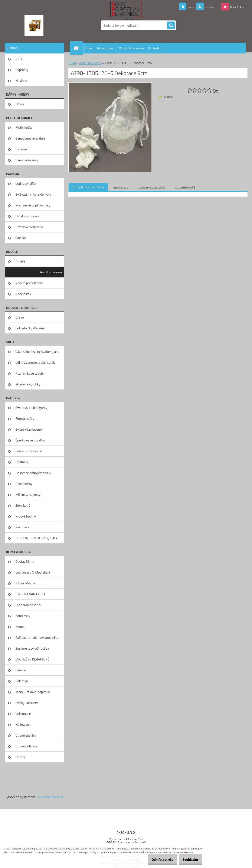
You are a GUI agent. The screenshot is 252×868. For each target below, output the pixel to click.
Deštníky (22, 462)
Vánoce (21, 670)
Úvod (72, 63)
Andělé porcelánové (30, 283)
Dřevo (20, 317)
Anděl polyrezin (51, 272)
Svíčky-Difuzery (27, 703)
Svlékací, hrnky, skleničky (33, 194)
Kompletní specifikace (88, 187)
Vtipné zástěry (26, 735)
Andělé (20, 261)
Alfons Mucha (25, 583)
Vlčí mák (22, 149)
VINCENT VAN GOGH (30, 594)
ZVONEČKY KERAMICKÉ (32, 659)
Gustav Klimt (25, 561)
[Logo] (34, 25)
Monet (20, 627)
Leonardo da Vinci (28, 605)
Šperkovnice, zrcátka (30, 440)
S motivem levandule (30, 138)
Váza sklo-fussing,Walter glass (37, 352)
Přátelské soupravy (29, 227)
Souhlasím (189, 859)
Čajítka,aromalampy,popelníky (37, 637)
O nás (89, 48)
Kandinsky (23, 616)
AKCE (19, 59)
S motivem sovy (27, 160)
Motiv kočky (24, 127)
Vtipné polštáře (26, 746)
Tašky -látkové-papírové (33, 692)
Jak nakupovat (106, 48)
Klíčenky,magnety (28, 495)
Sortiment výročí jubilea (32, 648)
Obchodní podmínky (132, 48)
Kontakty (154, 48)
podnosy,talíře (26, 183)
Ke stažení (121, 187)
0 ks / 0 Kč (238, 7)
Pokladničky (24, 484)
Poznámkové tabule (30, 373)
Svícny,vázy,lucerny (29, 429)
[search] (171, 26)
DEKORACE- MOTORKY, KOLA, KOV (37, 539)
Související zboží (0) (151, 187)
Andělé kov (23, 294)
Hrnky (20, 104)
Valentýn (22, 681)
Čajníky (21, 238)
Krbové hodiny (26, 516)
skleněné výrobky (28, 384)
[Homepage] (78, 48)
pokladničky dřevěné (30, 328)
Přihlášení (173, 7)
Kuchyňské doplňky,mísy (33, 205)
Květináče (22, 527)
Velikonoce (23, 714)
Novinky (21, 81)
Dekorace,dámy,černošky (33, 473)
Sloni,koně (23, 505)
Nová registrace (203, 7)
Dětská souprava (27, 216)
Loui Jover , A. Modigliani (33, 572)
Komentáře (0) (185, 187)
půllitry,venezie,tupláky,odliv (36, 362)
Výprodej (22, 70)
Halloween (23, 724)
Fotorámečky (25, 418)
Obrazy (21, 757)
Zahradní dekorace (29, 451)
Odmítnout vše (158, 859)
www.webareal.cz (51, 797)
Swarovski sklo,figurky (31, 408)
